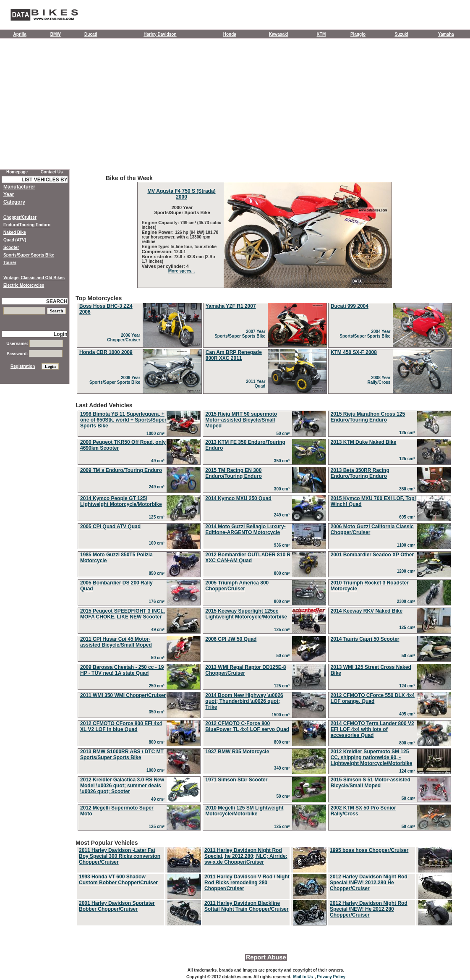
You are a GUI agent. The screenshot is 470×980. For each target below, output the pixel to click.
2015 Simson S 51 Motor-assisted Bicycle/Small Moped (371, 783)
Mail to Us (303, 977)
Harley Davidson (160, 34)
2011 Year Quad (257, 384)
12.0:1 (180, 252)
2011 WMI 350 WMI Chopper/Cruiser (123, 695)
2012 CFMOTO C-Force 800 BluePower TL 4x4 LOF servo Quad (247, 726)
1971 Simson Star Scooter (236, 780)
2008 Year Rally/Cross (380, 380)
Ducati (91, 34)
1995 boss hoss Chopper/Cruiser (369, 850)
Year (9, 194)
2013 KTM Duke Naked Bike (364, 442)
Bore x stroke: (158, 257)
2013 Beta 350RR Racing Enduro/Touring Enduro (360, 473)
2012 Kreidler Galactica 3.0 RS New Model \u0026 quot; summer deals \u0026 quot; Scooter (122, 786)
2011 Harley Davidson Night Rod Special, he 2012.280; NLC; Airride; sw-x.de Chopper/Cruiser (246, 856)
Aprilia (20, 34)
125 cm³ (408, 433)
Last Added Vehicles (264, 617)
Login (61, 334)
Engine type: (156, 246)
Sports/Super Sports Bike (29, 255)
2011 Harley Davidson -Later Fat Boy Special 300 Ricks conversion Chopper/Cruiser (120, 856)
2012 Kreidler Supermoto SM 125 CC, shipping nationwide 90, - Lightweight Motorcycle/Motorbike (372, 757)
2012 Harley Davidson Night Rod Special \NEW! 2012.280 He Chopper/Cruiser (369, 883)
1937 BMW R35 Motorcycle (237, 752)
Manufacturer (19, 187)
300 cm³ (283, 489)
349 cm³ (283, 768)
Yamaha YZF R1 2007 (231, 306)
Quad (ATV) (15, 240)
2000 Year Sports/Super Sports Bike (181, 210)
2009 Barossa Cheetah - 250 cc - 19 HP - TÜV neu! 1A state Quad (122, 670)
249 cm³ (158, 487)
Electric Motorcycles (24, 285)
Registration (23, 366)
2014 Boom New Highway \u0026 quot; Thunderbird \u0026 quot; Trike (244, 701)
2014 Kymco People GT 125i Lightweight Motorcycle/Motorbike (121, 501)
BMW (56, 34)
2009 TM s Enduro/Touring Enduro (121, 470)
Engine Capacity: (161, 223)
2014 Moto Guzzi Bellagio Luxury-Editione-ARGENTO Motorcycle (245, 529)
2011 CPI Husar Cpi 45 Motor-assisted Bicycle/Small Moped (116, 642)
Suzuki (401, 34)
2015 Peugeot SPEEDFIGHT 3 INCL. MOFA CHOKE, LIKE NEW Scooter (123, 614)
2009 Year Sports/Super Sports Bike (116, 380)
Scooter (11, 248)
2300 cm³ (407, 601)
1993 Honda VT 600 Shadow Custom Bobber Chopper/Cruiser (118, 880)
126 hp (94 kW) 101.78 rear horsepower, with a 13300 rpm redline (180, 237)
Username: (34, 344)
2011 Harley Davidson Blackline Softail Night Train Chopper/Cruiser (247, 906)
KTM (321, 34)
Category (14, 202)
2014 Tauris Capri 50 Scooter (365, 639)
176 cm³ (158, 601)
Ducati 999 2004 (350, 306)
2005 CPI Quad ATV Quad (110, 527)
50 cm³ (284, 434)
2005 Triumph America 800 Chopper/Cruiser (237, 586)
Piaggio (358, 34)
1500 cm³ (282, 715)
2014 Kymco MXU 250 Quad (238, 498)
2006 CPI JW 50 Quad (231, 639)
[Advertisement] (235, 106)
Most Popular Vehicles (264, 883)
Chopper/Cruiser (20, 217)
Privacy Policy (331, 977)
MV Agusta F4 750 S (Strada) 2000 (181, 194)
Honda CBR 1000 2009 (106, 352)
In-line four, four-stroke (194, 247)
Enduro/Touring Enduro (27, 225)
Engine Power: (158, 232)
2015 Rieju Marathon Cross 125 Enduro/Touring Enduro (368, 417)
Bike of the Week (264, 231)
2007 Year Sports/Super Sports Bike (241, 334)
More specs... (181, 271)
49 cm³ (159, 461)
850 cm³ (158, 573)
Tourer (10, 263)
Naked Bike (15, 232)
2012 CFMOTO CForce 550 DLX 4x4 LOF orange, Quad (373, 698)
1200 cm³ (407, 571)
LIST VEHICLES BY (44, 180)
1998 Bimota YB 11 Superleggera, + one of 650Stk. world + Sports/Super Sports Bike (123, 420)
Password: (35, 354)
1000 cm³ (157, 434)
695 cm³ (408, 517)
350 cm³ (283, 461)
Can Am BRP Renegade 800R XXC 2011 (234, 355)
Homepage (17, 172)
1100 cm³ (407, 545)
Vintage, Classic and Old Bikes (34, 278)
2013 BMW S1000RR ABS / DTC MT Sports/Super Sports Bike (122, 755)
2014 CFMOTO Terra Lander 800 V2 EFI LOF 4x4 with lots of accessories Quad (372, 729)
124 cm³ (408, 686)
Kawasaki (279, 34)
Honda (230, 34)
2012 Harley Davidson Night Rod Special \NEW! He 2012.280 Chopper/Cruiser (369, 909)
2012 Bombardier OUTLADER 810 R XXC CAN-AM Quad (248, 558)
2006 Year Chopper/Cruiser (125, 338)
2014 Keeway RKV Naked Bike (367, 611)
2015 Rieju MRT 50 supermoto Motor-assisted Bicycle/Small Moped (241, 420)
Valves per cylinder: (164, 266)
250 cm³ (158, 686)
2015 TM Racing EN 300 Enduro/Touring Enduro (233, 473)
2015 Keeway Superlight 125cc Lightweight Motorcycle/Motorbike (246, 614)
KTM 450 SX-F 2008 (354, 352)
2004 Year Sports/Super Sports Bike (366, 334)
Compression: (158, 252)
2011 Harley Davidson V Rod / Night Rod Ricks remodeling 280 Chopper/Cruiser (247, 883)
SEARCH (57, 301)
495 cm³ (408, 714)
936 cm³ (283, 545)
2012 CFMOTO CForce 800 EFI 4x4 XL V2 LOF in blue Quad (121, 726)
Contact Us (52, 172)
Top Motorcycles (264, 345)
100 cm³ (158, 543)
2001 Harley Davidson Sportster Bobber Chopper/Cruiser (117, 906)
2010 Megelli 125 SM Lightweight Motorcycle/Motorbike (244, 811)
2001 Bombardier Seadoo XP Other (372, 555)
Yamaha (446, 34)
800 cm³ (283, 573)
